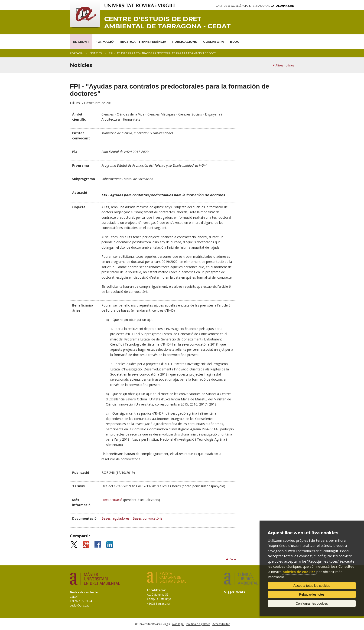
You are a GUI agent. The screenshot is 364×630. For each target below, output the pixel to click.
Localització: (156, 590)
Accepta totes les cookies (312, 586)
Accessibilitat (221, 624)
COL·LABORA (214, 42)
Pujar (233, 559)
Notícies (96, 53)
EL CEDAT (81, 42)
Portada (76, 53)
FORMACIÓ (105, 42)
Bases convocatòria (147, 518)
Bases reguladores (115, 518)
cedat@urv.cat (79, 605)
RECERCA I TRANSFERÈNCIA (143, 42)
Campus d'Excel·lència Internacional (255, 6)
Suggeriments (234, 592)
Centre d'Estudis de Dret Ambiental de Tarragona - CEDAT (167, 23)
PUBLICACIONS (185, 42)
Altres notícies (285, 65)
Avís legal (178, 624)
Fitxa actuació (112, 500)
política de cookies (299, 572)
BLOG (235, 42)
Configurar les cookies (312, 604)
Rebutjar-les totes (312, 594)
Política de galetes (198, 624)
